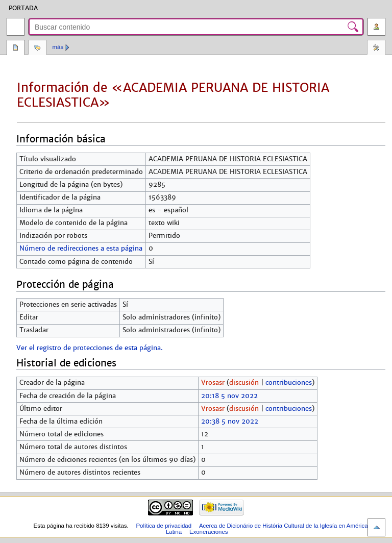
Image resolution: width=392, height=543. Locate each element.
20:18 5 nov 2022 (229, 396)
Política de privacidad (164, 526)
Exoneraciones (209, 532)
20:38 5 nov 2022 (230, 422)
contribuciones (289, 383)
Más (58, 47)
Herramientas (376, 48)
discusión (244, 383)
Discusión (37, 48)
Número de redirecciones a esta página (81, 249)
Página (16, 48)
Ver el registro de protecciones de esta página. (90, 348)
